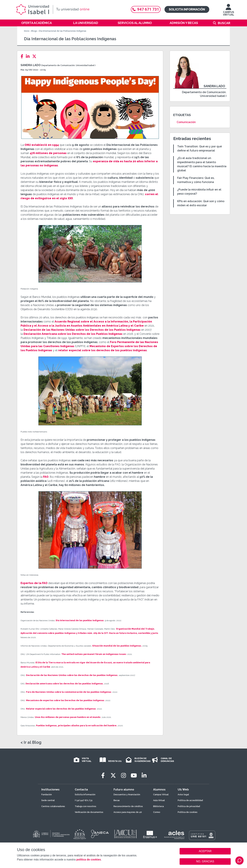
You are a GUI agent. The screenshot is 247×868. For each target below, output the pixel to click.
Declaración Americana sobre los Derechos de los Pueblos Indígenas (73, 334)
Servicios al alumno (135, 23)
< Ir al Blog (31, 742)
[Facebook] (23, 56)
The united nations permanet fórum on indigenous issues (94, 654)
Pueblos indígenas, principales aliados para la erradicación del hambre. (77, 726)
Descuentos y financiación (127, 795)
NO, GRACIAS (205, 861)
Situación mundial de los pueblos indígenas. (117, 646)
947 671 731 (146, 9)
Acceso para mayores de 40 (128, 812)
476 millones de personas (48, 153)
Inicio (27, 31)
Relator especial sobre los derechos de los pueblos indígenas (61, 709)
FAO (45, 477)
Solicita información (187, 9)
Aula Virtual (159, 800)
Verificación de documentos (89, 812)
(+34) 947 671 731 (84, 800)
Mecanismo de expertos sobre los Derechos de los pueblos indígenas (65, 700)
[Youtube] (134, 775)
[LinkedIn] (29, 56)
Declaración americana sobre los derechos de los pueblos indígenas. (65, 684)
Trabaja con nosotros (86, 806)
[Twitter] (35, 56)
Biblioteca (158, 806)
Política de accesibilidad (190, 800)
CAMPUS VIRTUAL (229, 12)
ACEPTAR (205, 851)
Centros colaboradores (53, 806)
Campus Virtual (161, 795)
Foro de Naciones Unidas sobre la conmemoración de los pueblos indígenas (69, 692)
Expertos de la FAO (34, 583)
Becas (117, 800)
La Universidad (86, 23)
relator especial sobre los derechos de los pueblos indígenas (102, 350)
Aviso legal (183, 795)
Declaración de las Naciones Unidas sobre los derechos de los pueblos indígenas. (72, 675)
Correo (157, 812)
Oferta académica (37, 23)
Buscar (224, 23)
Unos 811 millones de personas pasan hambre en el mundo (67, 717)
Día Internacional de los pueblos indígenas (80, 620)
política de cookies (89, 860)
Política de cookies (188, 812)
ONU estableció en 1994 (42, 145)
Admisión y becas (184, 23)
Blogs (34, 31)
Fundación (47, 795)
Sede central (48, 800)
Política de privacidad (189, 806)
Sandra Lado (31, 65)
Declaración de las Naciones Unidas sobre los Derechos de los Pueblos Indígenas (82, 330)
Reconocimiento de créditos (128, 806)
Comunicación (186, 122)
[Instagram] (123, 775)
